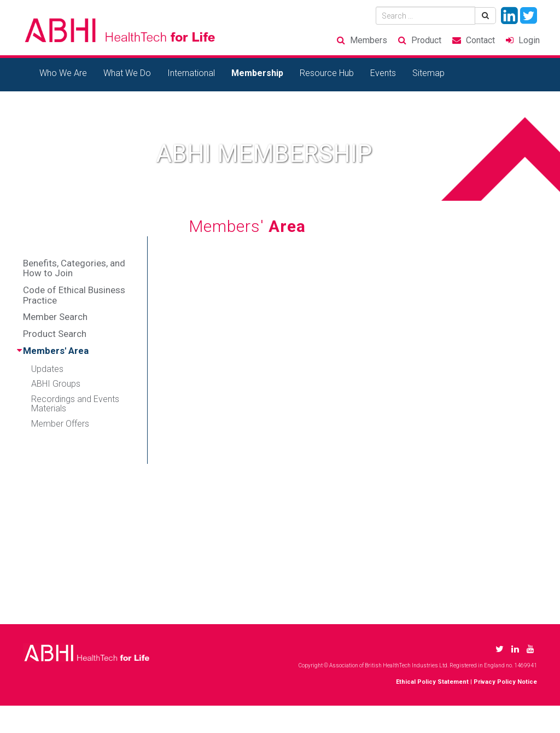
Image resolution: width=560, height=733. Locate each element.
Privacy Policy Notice (505, 682)
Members (369, 40)
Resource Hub (327, 73)
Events (383, 73)
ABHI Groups (56, 384)
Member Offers (60, 424)
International (191, 73)
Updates (47, 369)
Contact (480, 40)
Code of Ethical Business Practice (74, 295)
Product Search (55, 334)
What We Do (127, 73)
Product (426, 40)
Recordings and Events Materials (75, 404)
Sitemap (428, 73)
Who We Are (63, 73)
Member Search (55, 317)
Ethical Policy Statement (432, 682)
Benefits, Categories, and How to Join (74, 268)
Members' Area (56, 351)
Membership (257, 73)
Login (529, 40)
